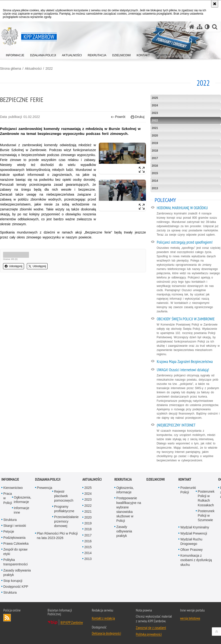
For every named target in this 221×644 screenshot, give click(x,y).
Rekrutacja (123, 479)
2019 (155, 143)
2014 (155, 181)
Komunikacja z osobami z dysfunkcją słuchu (196, 560)
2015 (155, 173)
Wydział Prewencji (194, 533)
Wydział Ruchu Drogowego (191, 541)
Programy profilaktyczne (64, 509)
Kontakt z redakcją (103, 618)
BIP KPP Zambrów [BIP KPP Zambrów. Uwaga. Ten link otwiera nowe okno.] (72, 622)
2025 (155, 98)
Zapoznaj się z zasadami (151, 628)
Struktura (10, 520)
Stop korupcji (13, 581)
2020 (155, 136)
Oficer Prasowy (191, 550)
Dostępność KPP (16, 587)
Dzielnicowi (156, 479)
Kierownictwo (13, 488)
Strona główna (11, 68)
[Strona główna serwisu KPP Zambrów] (192, 27)
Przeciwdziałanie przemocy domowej (66, 521)
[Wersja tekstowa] (207, 27)
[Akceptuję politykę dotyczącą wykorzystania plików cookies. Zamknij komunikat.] (215, 4)
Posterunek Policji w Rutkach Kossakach (206, 498)
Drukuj (138, 117)
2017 (155, 158)
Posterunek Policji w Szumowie (206, 515)
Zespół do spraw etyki (15, 552)
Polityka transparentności (16, 562)
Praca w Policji (8, 498)
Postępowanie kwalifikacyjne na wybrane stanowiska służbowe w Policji (129, 509)
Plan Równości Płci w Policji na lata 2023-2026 (57, 536)
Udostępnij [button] (14, 266)
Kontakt (185, 479)
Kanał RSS (7, 618)
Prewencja (45, 488)
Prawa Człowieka (16, 543)
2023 (155, 113)
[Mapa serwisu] (200, 27)
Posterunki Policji (188, 490)
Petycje (9, 531)
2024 (155, 105)
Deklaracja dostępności (106, 633)
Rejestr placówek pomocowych (64, 496)
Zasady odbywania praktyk (17, 573)
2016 (155, 166)
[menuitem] (15, 54)
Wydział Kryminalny (195, 527)
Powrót (118, 117)
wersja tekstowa (190, 618)
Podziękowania (14, 538)
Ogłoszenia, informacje (23, 500)
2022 (49, 68)
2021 (155, 128)
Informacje (10, 479)
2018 (155, 151)
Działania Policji (48, 479)
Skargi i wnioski (15, 526)
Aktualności (33, 68)
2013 (155, 188)
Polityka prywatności (149, 634)
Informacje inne (22, 510)
